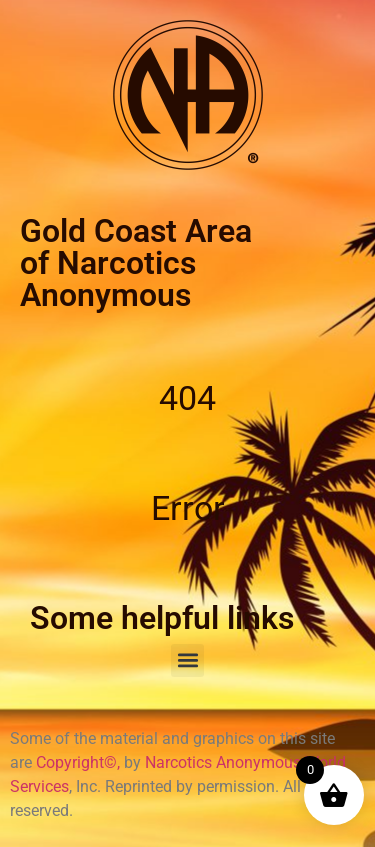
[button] (187, 660)
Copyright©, (80, 762)
